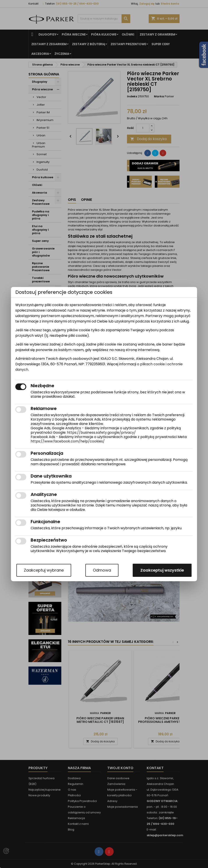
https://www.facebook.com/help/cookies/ (68, 441)
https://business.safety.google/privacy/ (101, 432)
